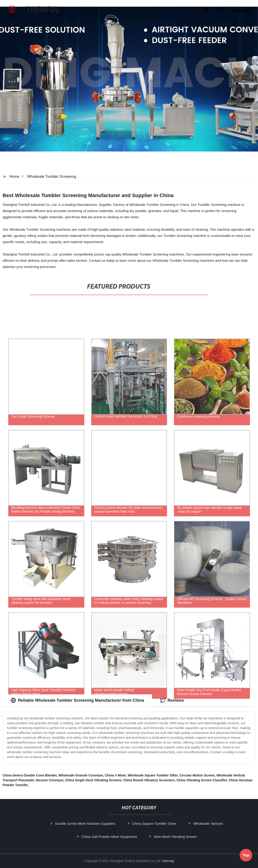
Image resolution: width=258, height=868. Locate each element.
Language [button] (242, 10)
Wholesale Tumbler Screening (52, 177)
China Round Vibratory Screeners (149, 780)
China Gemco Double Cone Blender (30, 775)
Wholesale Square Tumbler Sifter (153, 775)
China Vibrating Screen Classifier (202, 780)
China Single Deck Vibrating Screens (93, 780)
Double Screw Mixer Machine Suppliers (88, 823)
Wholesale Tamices (211, 823)
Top (246, 855)
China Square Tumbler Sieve (157, 823)
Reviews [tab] (172, 700)
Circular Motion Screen (197, 775)
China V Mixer (115, 775)
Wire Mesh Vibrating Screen (178, 836)
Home (14, 177)
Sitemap (168, 861)
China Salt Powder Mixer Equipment (112, 836)
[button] (206, 10)
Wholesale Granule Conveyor (81, 775)
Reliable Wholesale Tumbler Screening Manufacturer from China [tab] (77, 700)
